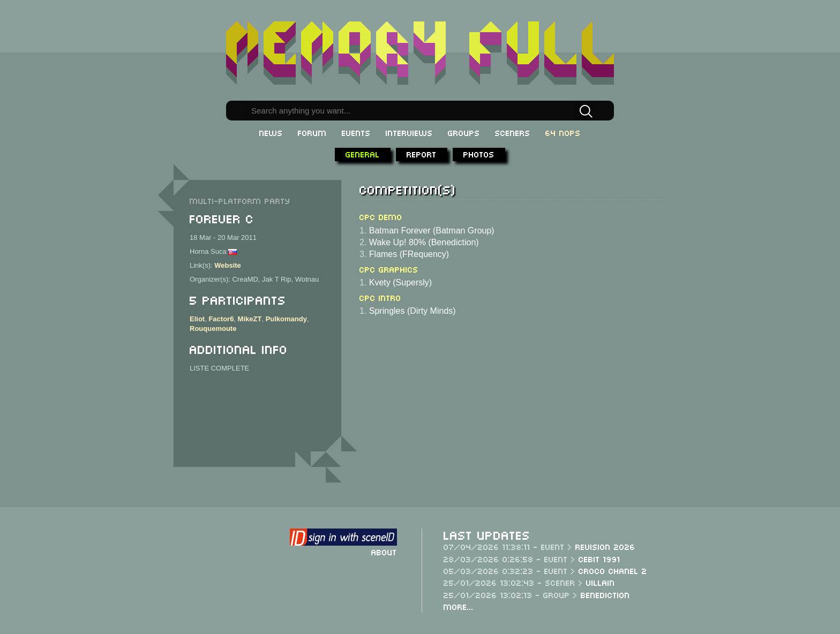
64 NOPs (563, 132)
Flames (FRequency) (409, 254)
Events (356, 132)
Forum (312, 132)
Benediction (605, 594)
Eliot (197, 319)
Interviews (409, 132)
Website (228, 265)
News (271, 132)
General (363, 154)
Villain (601, 582)
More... (459, 606)
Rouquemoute (213, 329)
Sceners (513, 132)
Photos (479, 154)
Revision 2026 (605, 546)
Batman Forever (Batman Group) (432, 231)
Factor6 (221, 319)
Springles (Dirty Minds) (412, 311)
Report (422, 154)
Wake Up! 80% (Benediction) (424, 242)
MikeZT (250, 319)
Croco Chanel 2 (613, 570)
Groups (464, 132)
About (384, 552)
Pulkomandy (286, 319)
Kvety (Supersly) (400, 282)
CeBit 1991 (599, 558)
